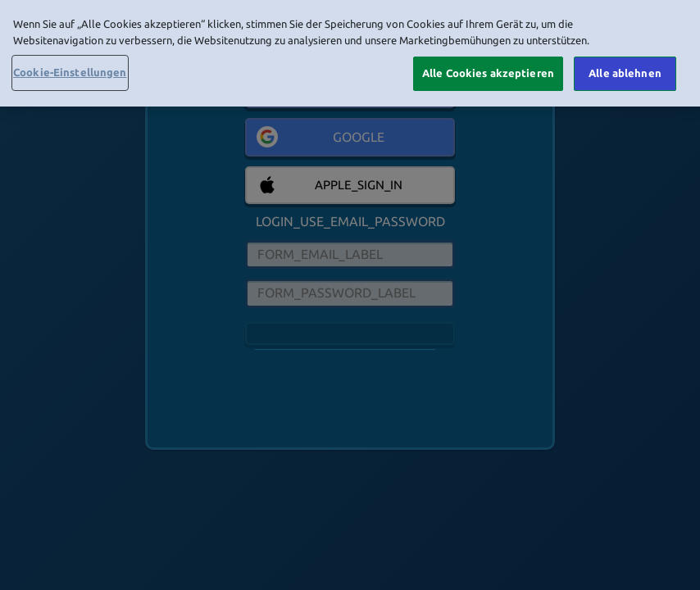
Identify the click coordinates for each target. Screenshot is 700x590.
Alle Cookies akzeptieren (488, 73)
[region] (350, 53)
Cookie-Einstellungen (70, 72)
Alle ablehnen (625, 73)
